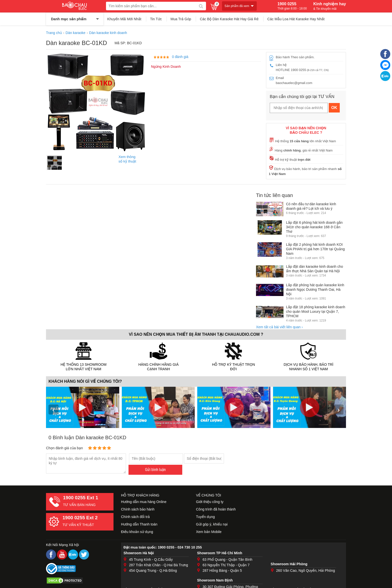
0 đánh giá (180, 57)
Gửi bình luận (155, 470)
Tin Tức (156, 19)
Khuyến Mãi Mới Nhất (124, 19)
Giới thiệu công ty (210, 502)
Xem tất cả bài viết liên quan (279, 327)
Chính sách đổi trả (135, 517)
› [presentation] (338, 409)
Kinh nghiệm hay (330, 6)
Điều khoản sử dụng (137, 532)
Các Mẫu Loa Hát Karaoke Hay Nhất (296, 19)
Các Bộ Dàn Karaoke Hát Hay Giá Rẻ (229, 19)
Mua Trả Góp (181, 19)
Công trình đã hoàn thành (216, 509)
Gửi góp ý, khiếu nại (212, 524)
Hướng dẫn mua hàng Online (144, 502)
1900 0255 (292, 6)
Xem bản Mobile (209, 532)
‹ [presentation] (53, 409)
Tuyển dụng (205, 517)
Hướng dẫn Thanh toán (139, 524)
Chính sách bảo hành (138, 509)
